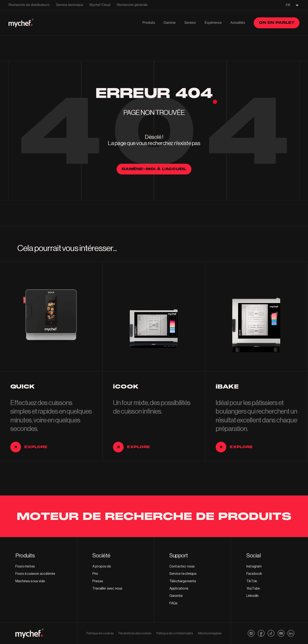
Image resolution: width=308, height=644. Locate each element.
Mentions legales (210, 633)
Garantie (176, 596)
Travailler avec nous (107, 588)
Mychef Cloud (100, 5)
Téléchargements (183, 581)
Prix (95, 574)
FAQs (174, 603)
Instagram (254, 566)
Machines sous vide (30, 581)
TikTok (252, 581)
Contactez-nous (182, 566)
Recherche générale (132, 5)
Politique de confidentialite (175, 633)
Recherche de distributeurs (29, 5)
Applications (179, 588)
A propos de (102, 566)
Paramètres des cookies (135, 633)
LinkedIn (252, 596)
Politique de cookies (100, 633)
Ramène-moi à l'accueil (154, 169)
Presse (98, 581)
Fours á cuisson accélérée (35, 574)
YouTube (253, 588)
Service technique (69, 5)
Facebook (254, 574)
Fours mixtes (25, 566)
